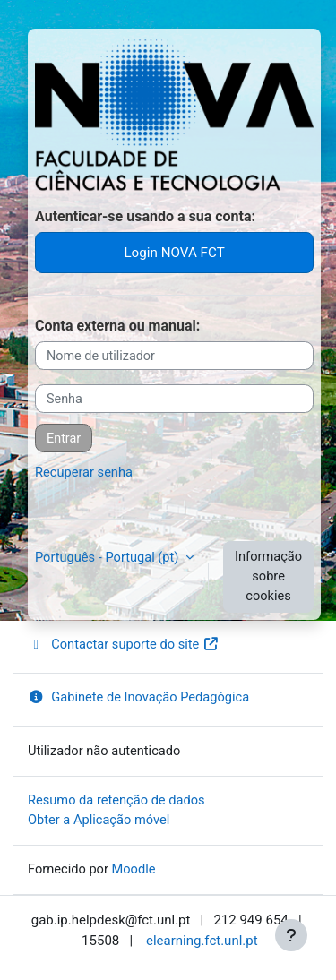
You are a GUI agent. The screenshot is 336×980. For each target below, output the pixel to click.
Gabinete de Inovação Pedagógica (138, 697)
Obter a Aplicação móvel (99, 820)
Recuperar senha (84, 472)
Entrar (64, 438)
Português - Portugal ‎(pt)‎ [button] (108, 557)
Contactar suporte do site (124, 644)
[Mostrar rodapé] (291, 935)
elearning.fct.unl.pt (202, 941)
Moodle (134, 869)
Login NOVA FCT (174, 253)
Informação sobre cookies (268, 576)
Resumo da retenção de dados (116, 800)
